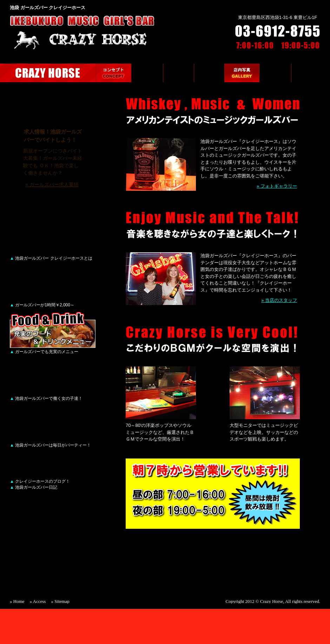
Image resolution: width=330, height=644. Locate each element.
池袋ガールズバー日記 (34, 487)
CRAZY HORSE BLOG (53, 469)
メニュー (179, 73)
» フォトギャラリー (277, 186)
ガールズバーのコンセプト (113, 73)
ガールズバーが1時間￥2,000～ (42, 305)
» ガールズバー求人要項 (52, 184)
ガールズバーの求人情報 (311, 73)
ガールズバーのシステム (147, 73)
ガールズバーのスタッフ (209, 73)
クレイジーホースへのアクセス (275, 73)
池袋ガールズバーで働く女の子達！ (46, 398)
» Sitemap (60, 601)
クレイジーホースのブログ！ (40, 481)
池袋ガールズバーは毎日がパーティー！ (50, 445)
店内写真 (242, 73)
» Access (38, 601)
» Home (17, 601)
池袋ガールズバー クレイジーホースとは (51, 258)
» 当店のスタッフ (279, 300)
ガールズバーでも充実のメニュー (44, 352)
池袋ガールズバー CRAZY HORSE (48, 73)
